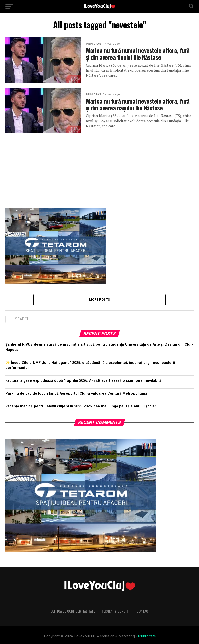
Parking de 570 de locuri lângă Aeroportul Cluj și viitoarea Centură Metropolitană (76, 393)
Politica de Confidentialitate (72, 611)
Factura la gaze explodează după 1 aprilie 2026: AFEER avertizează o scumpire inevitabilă (83, 381)
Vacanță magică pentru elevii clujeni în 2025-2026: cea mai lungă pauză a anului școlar (81, 406)
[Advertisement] (100, 169)
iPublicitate (147, 636)
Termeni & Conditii (116, 611)
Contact (143, 611)
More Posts (100, 299)
